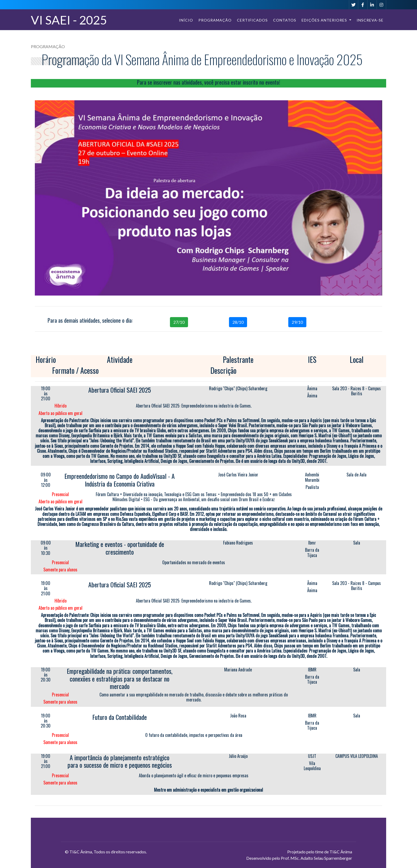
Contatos (285, 20)
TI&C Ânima (81, 852)
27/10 (179, 322)
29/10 (297, 322)
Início (186, 20)
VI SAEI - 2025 (69, 20)
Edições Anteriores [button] (325, 20)
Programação (215, 20)
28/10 (238, 322)
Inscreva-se (370, 20)
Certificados (252, 20)
